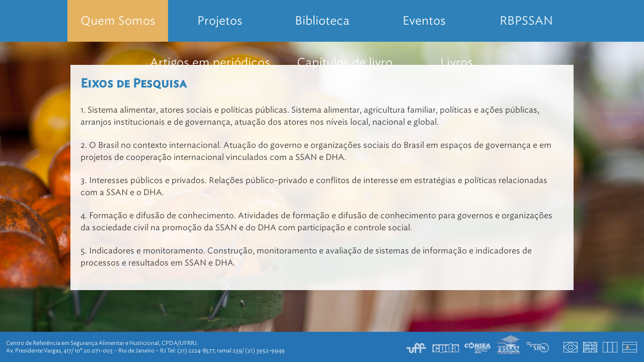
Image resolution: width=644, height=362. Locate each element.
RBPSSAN (526, 21)
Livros (457, 62)
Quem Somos (118, 21)
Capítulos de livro (345, 62)
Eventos (424, 21)
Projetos (220, 21)
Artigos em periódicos (210, 62)
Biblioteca (322, 21)
